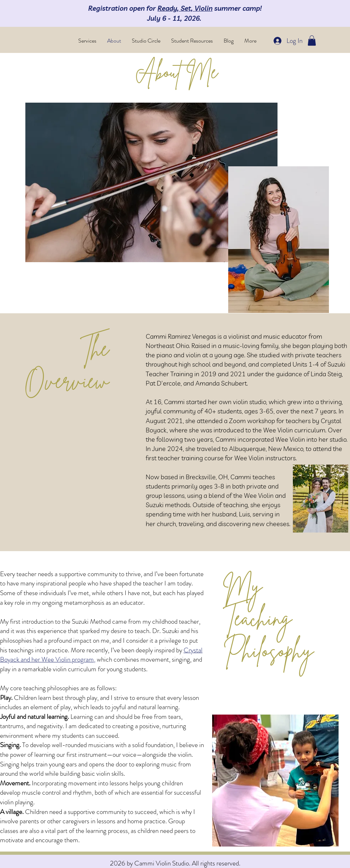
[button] (312, 41)
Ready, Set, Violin (185, 8)
